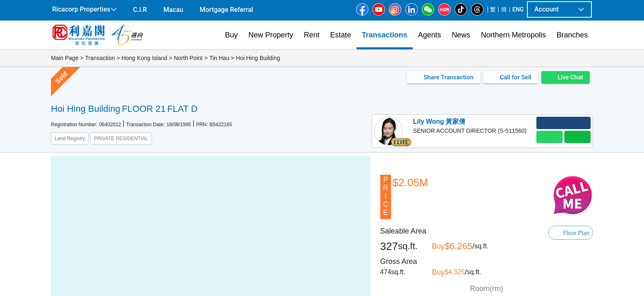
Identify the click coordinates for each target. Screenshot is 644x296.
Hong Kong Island (144, 58)
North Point (188, 58)
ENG (518, 9)
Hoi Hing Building (258, 58)
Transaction (100, 58)
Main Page (65, 58)
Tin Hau (220, 58)
